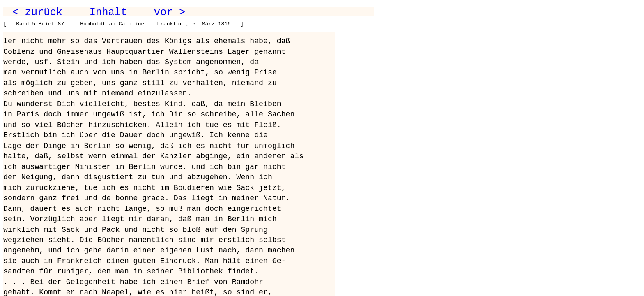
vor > (170, 12)
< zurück (37, 12)
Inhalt (108, 12)
